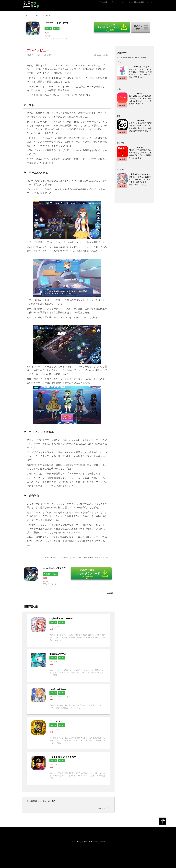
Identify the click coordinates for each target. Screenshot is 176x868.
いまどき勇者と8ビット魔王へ (68, 768)
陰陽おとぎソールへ (68, 665)
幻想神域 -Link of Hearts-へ (68, 630)
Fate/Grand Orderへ (68, 699)
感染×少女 (102, 809)
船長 (111, 593)
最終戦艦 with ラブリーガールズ (43, 801)
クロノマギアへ (68, 733)
